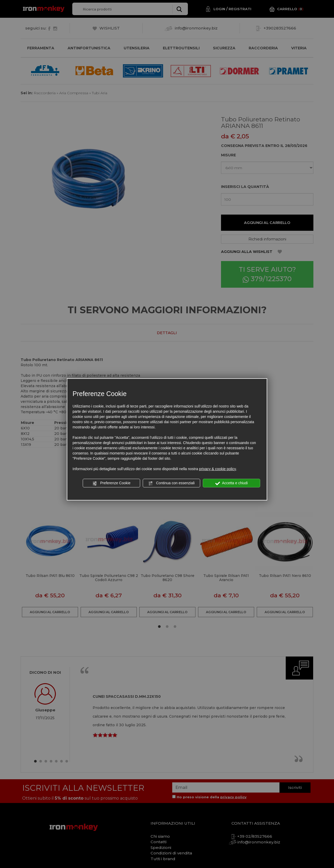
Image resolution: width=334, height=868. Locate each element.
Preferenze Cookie (111, 483)
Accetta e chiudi (232, 483)
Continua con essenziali (171, 483)
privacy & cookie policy (218, 469)
